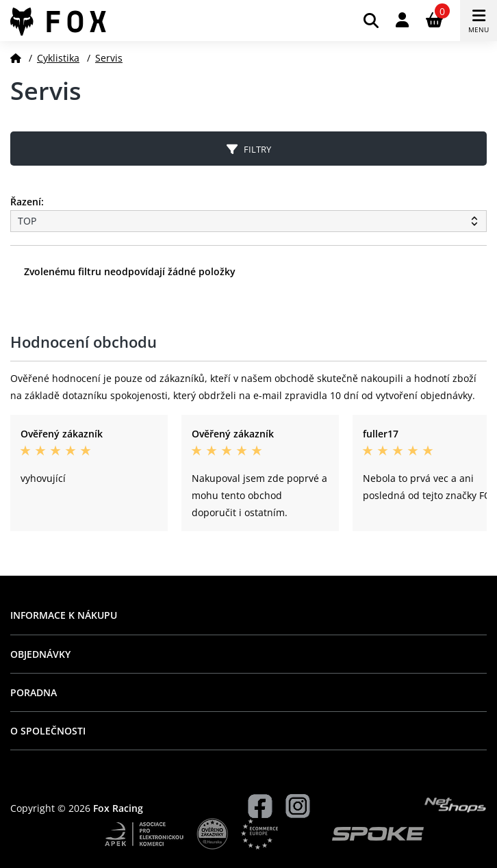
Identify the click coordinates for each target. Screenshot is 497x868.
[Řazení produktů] (248, 221)
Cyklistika (58, 58)
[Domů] (16, 58)
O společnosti (48, 731)
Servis (109, 58)
